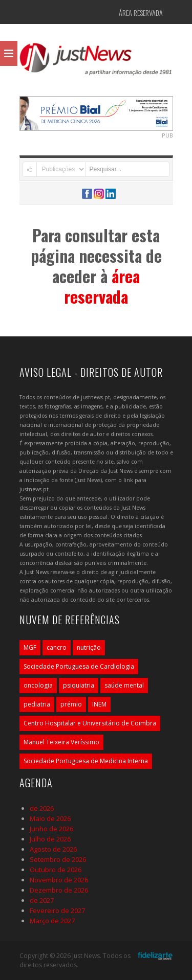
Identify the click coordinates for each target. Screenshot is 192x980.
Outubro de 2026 (56, 870)
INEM (99, 704)
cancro (57, 647)
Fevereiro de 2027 (57, 910)
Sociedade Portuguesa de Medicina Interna (86, 761)
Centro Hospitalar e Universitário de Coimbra (90, 723)
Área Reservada (141, 13)
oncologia (38, 685)
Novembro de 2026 (59, 880)
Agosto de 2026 (53, 849)
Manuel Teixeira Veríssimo (61, 742)
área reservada (102, 286)
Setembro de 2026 (58, 859)
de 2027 (42, 900)
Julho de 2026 (50, 839)
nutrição (89, 647)
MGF (30, 647)
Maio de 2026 (50, 818)
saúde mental (124, 685)
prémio (71, 704)
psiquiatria (79, 685)
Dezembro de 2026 (59, 890)
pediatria (37, 704)
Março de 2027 (52, 921)
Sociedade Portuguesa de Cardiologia (79, 666)
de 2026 (42, 808)
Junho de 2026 (51, 829)
